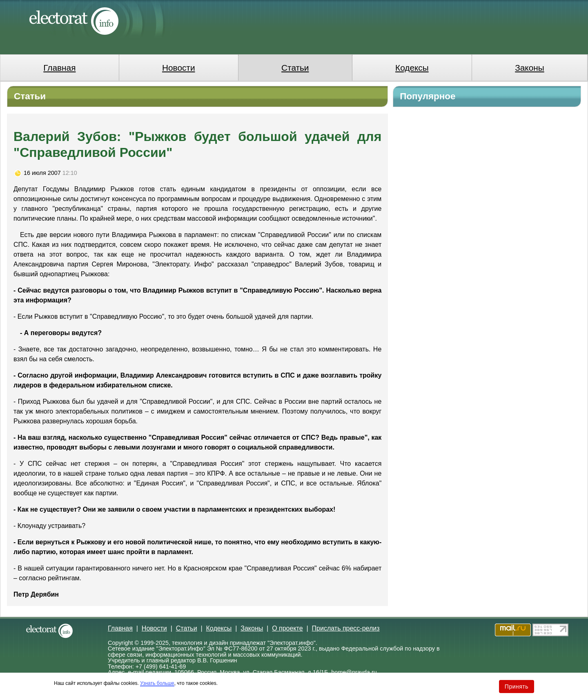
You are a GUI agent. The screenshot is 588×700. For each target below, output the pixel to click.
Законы (529, 68)
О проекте (287, 628)
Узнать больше (157, 683)
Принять (517, 687)
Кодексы (412, 68)
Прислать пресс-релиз (346, 628)
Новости (179, 68)
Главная (59, 68)
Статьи (295, 68)
